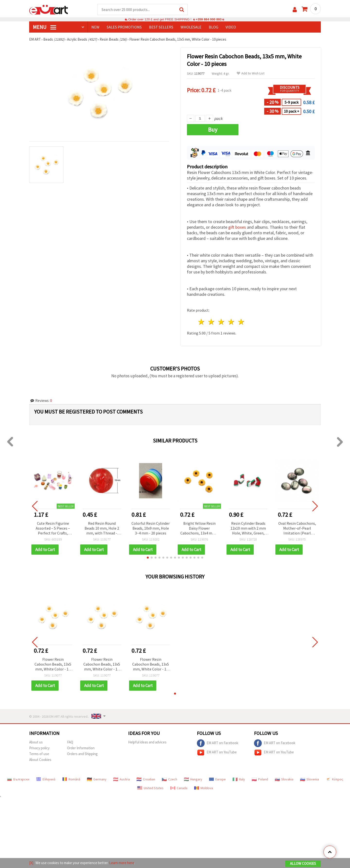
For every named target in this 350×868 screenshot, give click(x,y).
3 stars (222, 322)
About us (36, 742)
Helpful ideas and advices (147, 742)
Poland (260, 779)
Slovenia (310, 779)
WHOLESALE (191, 27)
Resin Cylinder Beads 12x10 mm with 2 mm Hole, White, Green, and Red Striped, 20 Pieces (248, 529)
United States (150, 788)
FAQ (70, 742)
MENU (44, 27)
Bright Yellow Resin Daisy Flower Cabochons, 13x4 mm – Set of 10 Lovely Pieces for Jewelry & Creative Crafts (199, 529)
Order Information (81, 748)
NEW (95, 27)
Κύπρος (334, 779)
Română (71, 779)
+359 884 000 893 (209, 19)
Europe (217, 779)
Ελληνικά (46, 779)
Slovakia (284, 779)
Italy (239, 779)
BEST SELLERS (161, 27)
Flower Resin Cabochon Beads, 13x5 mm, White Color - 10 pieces (53, 665)
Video (231, 27)
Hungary (193, 779)
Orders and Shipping (82, 754)
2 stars (212, 322)
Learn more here (122, 863)
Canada (179, 788)
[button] (148, 558)
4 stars (231, 322)
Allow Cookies (303, 863)
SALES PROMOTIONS (124, 27)
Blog (214, 27)
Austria (122, 779)
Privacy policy (39, 748)
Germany (97, 779)
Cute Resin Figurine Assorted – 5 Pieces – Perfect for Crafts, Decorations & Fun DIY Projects (53, 529)
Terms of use (39, 754)
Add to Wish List (251, 73)
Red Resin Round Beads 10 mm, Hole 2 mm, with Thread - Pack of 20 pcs (102, 529)
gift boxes (237, 227)
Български (18, 779)
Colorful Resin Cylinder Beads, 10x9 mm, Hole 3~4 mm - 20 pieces (151, 528)
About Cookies (40, 760)
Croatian (146, 779)
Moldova (204, 788)
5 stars (241, 322)
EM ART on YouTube (217, 752)
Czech (170, 779)
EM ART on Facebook (218, 743)
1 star (202, 322)
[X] (31, 863)
